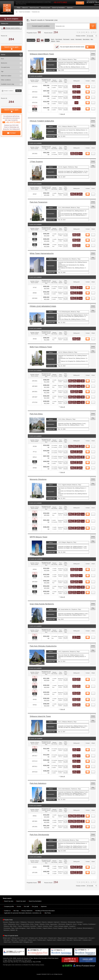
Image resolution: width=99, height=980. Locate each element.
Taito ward (14, 940)
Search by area (34, 8)
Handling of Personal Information (45, 911)
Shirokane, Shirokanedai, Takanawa (71, 922)
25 (93, 287)
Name (58, 41)
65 (93, 755)
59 (93, 686)
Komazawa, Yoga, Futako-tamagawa (15, 928)
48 (93, 592)
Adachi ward (7, 942)
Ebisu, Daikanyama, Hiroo (11, 924)
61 (93, 699)
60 (93, 693)
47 (93, 587)
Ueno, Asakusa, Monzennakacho (83, 928)
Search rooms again (11, 47)
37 (93, 457)
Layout (72, 39)
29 (93, 380)
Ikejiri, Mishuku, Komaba (34, 928)
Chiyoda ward (52, 938)
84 (93, 815)
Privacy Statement (27, 911)
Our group (35, 906)
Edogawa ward (28, 942)
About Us (25, 8)
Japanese (97, 5)
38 (93, 462)
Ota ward (91, 938)
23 (93, 240)
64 (93, 749)
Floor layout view (42, 40)
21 (93, 194)
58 (93, 679)
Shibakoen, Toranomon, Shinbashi (31, 922)
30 (93, 386)
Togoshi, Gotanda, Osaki (45, 926)
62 (93, 704)
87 (93, 867)
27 (93, 298)
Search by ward (45, 8)
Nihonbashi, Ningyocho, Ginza (67, 924)
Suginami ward (51, 940)
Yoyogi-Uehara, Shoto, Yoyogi (29, 924)
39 (93, 467)
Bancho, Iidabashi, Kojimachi (51, 922)
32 (93, 396)
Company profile (9, 906)
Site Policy (48, 913)
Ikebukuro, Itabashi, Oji (10, 930)
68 (93, 771)
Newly (53, 39)
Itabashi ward (61, 940)
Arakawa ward (87, 940)
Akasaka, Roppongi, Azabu (11, 922)
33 (93, 402)
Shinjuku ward (33, 938)
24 (93, 245)
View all (62, 114)
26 (93, 292)
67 (93, 766)
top (17, 12)
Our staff (27, 906)
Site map (16, 911)
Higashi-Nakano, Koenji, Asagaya (53, 928)
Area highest (86, 39)
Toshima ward (41, 940)
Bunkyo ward (43, 938)
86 (93, 826)
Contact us (7, 911)
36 (93, 451)
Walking (53, 41)
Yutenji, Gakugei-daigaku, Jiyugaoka (64, 926)
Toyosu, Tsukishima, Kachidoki (27, 926)
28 (93, 338)
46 (93, 581)
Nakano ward (32, 940)
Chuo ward (24, 938)
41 (93, 514)
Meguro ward (62, 938)
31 (93, 391)
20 (93, 153)
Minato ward (7, 938)
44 (93, 569)
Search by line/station (58, 8)
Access (19, 906)
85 (93, 821)
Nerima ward (77, 940)
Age (92, 39)
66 (93, 761)
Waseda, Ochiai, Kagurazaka (48, 924)
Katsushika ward (17, 942)
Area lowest (78, 39)
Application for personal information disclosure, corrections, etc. (23, 913)
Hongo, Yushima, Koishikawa (86, 924)
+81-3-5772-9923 (60, 2)
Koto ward (7, 940)
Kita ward (69, 940)
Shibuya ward (16, 938)
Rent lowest (66, 39)
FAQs (19, 8)
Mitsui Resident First (7, 8)
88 (93, 872)
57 (93, 637)
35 (93, 446)
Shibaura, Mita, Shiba (10, 926)
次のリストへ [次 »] (96, 32)
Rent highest (59, 39)
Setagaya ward (83, 938)
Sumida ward (23, 940)
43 (93, 528)
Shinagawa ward (72, 938)
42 (93, 521)
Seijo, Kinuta (68, 928)
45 (93, 575)
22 (93, 234)
